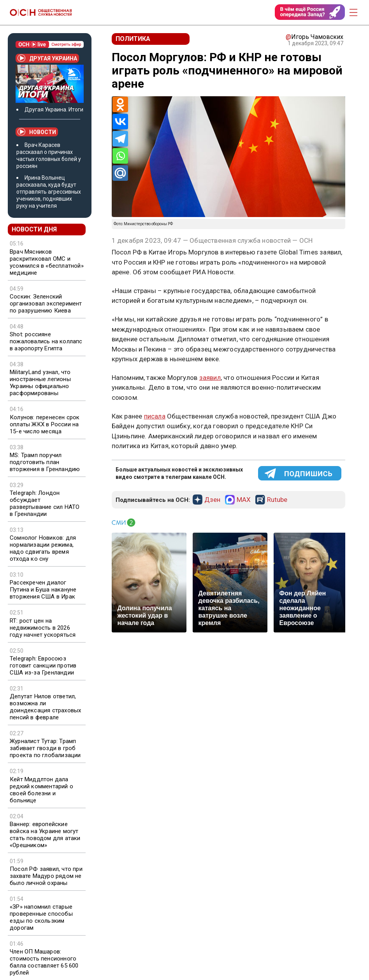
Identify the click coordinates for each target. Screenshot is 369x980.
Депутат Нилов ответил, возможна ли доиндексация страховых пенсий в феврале (45, 707)
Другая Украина (47, 58)
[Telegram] (120, 139)
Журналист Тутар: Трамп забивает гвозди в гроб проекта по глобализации (45, 748)
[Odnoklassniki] (120, 104)
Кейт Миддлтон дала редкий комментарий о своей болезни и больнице (41, 790)
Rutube (277, 500)
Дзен (212, 500)
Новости (37, 132)
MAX (244, 500)
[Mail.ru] (120, 173)
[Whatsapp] (120, 156)
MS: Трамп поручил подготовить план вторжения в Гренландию (45, 462)
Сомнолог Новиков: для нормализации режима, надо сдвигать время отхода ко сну (43, 548)
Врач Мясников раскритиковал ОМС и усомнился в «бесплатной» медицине (47, 262)
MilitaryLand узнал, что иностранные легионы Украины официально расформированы (40, 383)
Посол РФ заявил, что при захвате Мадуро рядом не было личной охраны (46, 876)
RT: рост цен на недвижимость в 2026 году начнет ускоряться (43, 628)
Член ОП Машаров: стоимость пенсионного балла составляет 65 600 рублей (44, 962)
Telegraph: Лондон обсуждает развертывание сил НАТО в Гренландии (45, 503)
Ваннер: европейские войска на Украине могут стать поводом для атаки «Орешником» (45, 835)
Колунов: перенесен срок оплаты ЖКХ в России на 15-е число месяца (45, 424)
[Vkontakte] (120, 122)
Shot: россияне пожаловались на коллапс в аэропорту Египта (46, 341)
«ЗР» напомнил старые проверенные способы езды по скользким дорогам (41, 917)
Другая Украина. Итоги (54, 109)
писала (155, 416)
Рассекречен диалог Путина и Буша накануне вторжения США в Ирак (43, 590)
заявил (210, 378)
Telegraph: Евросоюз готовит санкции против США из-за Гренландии (43, 666)
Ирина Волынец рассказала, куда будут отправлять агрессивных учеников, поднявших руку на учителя (49, 192)
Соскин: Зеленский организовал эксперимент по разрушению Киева (46, 304)
